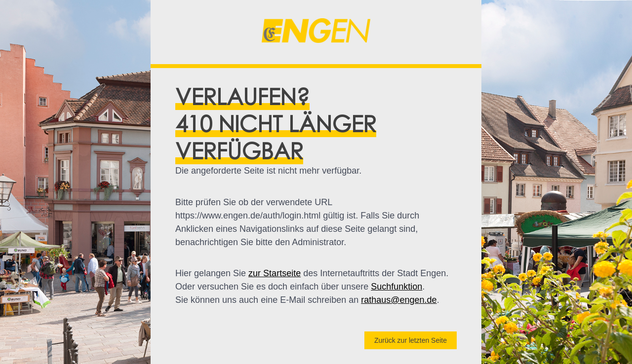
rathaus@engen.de (399, 300)
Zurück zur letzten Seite (411, 340)
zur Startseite (275, 273)
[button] (316, 32)
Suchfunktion (396, 287)
